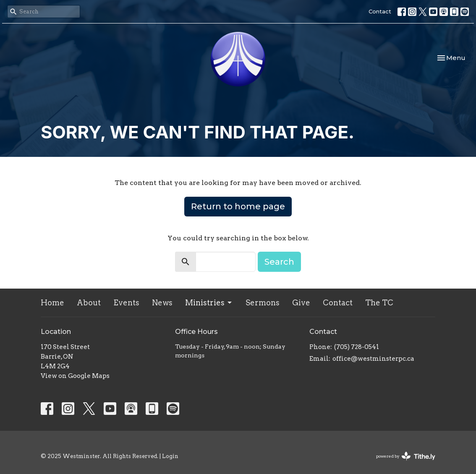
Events (126, 303)
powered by (406, 456)
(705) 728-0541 (357, 347)
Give (301, 303)
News (162, 303)
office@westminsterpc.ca (373, 359)
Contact (380, 11)
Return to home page (238, 206)
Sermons (263, 303)
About (89, 303)
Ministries (209, 303)
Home (52, 303)
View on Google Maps (75, 376)
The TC (379, 303)
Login (170, 456)
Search (279, 262)
